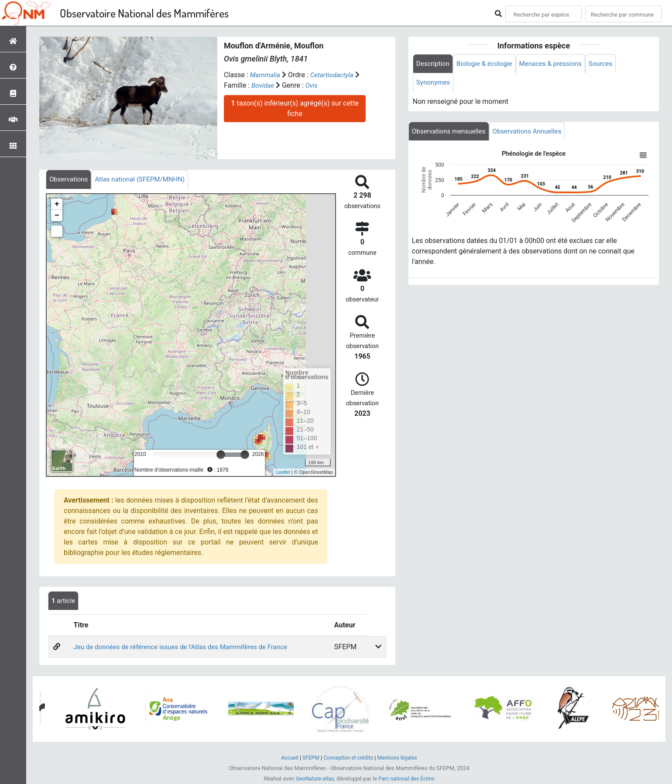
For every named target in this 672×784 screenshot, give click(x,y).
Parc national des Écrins (408, 779)
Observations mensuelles (451, 133)
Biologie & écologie (488, 64)
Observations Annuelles (534, 133)
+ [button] (57, 205)
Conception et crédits (348, 758)
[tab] (70, 180)
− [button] (57, 216)
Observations (70, 180)
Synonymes (434, 84)
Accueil (286, 758)
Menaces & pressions (558, 64)
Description (434, 64)
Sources (611, 64)
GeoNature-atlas (313, 779)
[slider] (221, 455)
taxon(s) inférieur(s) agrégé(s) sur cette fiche (295, 108)
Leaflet (283, 473)
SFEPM (308, 758)
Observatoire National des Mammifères (144, 13)
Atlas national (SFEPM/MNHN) (145, 180)
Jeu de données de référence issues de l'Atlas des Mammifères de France (186, 648)
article (64, 601)
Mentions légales (400, 758)
